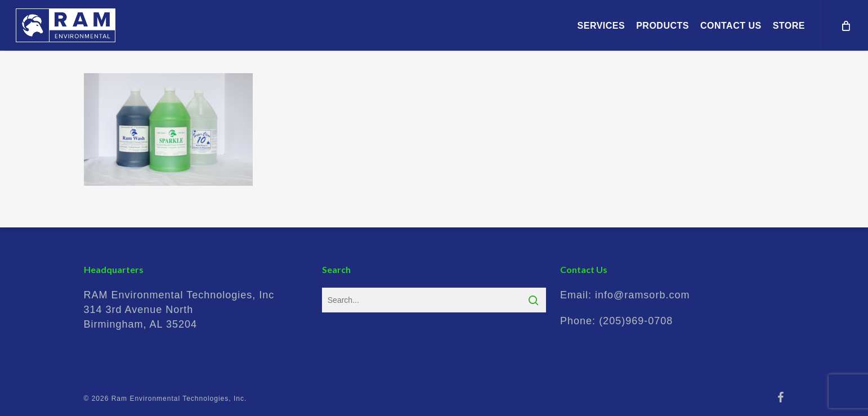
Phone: (616, 321)
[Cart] (845, 25)
